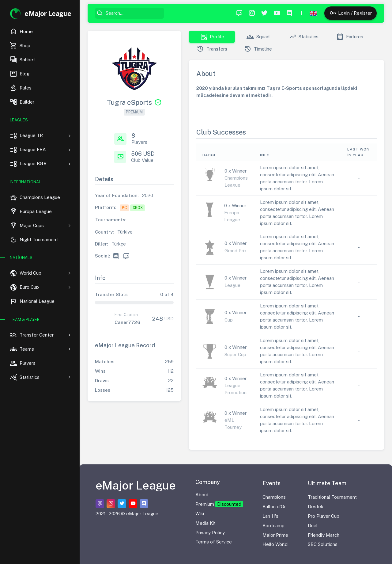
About (202, 495)
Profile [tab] (212, 37)
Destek (316, 507)
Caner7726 (127, 322)
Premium (219, 504)
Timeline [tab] (258, 49)
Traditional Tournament (332, 497)
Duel (313, 526)
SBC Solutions (323, 544)
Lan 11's (270, 516)
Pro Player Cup (324, 516)
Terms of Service (214, 542)
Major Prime (275, 535)
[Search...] (134, 13)
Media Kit (205, 523)
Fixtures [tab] (350, 37)
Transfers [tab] (212, 49)
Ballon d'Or (274, 507)
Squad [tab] (258, 37)
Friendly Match (324, 535)
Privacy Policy (210, 533)
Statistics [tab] (304, 37)
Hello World (275, 544)
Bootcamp (273, 526)
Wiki (200, 514)
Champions (274, 497)
